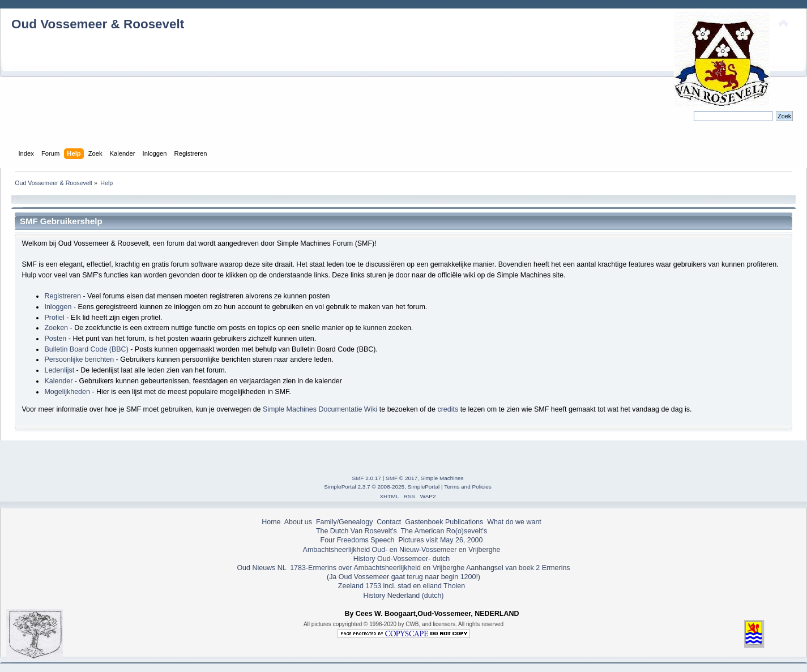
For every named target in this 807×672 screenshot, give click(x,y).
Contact (389, 522)
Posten (55, 339)
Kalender (58, 381)
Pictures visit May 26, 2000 (440, 540)
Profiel (54, 318)
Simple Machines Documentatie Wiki (320, 409)
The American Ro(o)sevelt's (444, 531)
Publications (464, 522)
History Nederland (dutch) (403, 596)
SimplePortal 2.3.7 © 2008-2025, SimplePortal (382, 487)
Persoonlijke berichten (79, 359)
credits (448, 409)
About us (298, 522)
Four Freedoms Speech (358, 540)
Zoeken (56, 328)
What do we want (514, 522)
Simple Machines (442, 478)
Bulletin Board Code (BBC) (86, 349)
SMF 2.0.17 (366, 478)
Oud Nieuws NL (261, 568)
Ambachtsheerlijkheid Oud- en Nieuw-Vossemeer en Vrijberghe (402, 550)
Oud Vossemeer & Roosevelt (98, 24)
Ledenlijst (59, 370)
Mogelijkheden (67, 392)
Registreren (62, 296)
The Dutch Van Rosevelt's (356, 531)
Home (271, 522)
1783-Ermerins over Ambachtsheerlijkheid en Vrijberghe (376, 568)
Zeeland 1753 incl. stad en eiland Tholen (402, 586)
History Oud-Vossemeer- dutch (402, 559)
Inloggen (58, 307)
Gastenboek (424, 522)
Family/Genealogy (345, 522)
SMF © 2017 (402, 478)
